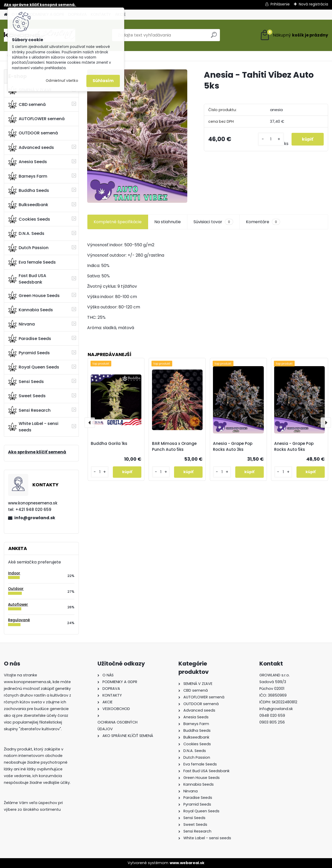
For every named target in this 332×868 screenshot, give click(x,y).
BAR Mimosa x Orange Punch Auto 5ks (174, 446)
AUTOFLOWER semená (36, 119)
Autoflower (18, 605)
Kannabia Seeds (31, 310)
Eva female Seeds (32, 262)
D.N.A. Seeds (26, 234)
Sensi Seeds (26, 381)
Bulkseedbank (28, 205)
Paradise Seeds (30, 338)
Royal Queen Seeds (34, 367)
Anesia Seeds (28, 162)
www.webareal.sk (187, 863)
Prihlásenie (280, 4)
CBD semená (27, 104)
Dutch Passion (28, 248)
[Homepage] (6, 15)
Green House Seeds (34, 295)
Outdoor (16, 589)
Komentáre (263, 222)
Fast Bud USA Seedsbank (27, 279)
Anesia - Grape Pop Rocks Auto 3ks (233, 446)
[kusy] (271, 139)
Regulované (19, 620)
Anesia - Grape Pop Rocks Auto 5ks (294, 446)
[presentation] (90, 423)
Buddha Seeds (29, 190)
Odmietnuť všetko (62, 81)
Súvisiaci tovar (213, 222)
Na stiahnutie (168, 222)
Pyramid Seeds (29, 353)
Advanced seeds (31, 147)
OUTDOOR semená (33, 133)
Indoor (14, 573)
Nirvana (22, 324)
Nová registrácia (313, 4)
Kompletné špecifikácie (118, 222)
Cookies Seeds (29, 219)
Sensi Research (29, 410)
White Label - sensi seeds (33, 427)
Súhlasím (103, 81)
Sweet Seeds (27, 396)
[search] (214, 37)
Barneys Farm (28, 176)
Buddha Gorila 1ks (109, 443)
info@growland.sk (35, 518)
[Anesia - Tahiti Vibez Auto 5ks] (137, 136)
